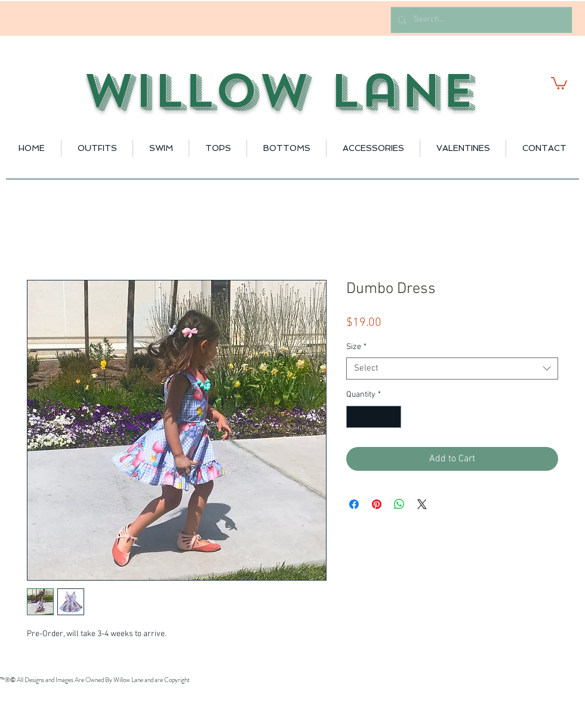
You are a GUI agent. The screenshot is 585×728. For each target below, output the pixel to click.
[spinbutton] (374, 417)
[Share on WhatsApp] (399, 504)
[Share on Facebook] (354, 504)
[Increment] (392, 417)
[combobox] (452, 369)
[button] (559, 83)
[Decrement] (355, 417)
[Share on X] (422, 504)
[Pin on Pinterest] (377, 504)
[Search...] (480, 20)
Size (356, 347)
